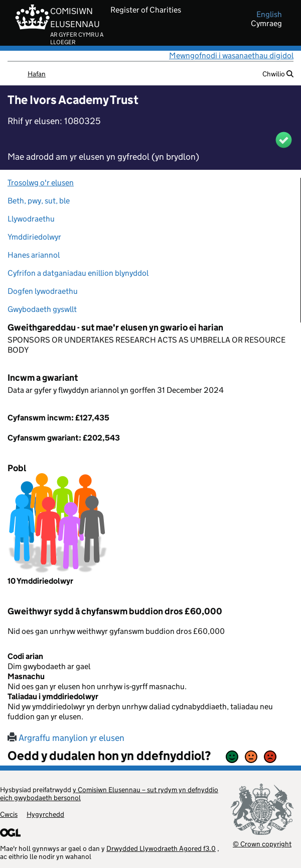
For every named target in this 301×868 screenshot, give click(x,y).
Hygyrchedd (45, 814)
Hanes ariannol (34, 255)
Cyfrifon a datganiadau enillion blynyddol (78, 273)
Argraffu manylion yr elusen (66, 738)
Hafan (37, 74)
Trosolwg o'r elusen (41, 183)
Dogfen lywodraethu (43, 291)
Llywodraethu (31, 219)
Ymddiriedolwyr (34, 237)
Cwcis (9, 814)
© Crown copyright (262, 844)
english (269, 15)
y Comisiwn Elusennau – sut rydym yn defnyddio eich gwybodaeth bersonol (109, 794)
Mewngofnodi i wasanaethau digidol (231, 56)
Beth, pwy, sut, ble (39, 201)
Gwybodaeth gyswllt (42, 309)
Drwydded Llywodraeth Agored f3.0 (161, 848)
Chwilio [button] (278, 74)
